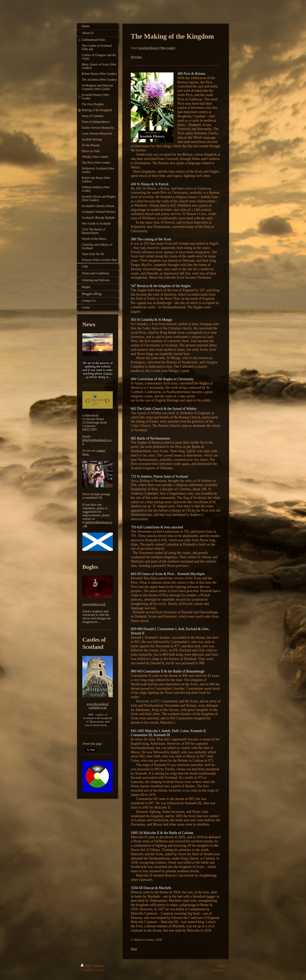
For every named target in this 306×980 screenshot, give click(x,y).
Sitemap (98, 965)
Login (221, 965)
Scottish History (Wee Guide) (157, 48)
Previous (136, 57)
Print (86, 965)
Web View (219, 970)
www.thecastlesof (98, 704)
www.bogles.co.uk (94, 604)
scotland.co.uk (98, 708)
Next (134, 949)
